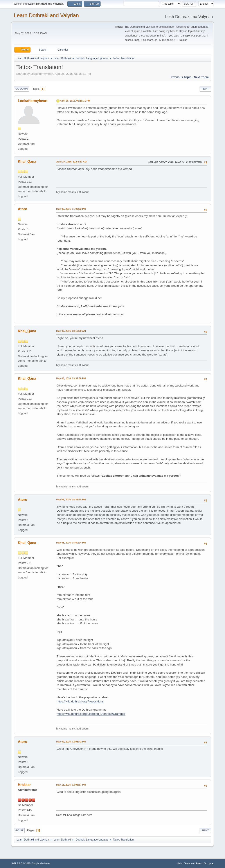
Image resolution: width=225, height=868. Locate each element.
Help (179, 863)
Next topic (201, 77)
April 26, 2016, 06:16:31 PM (75, 101)
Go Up (19, 830)
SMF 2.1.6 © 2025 (21, 863)
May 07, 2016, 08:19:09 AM (71, 331)
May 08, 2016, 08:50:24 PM (71, 543)
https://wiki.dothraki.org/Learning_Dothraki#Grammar (91, 714)
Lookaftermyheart (33, 101)
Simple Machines (41, 863)
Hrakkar (24, 785)
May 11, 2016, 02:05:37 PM (71, 785)
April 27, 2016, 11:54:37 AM (71, 162)
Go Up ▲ (209, 863)
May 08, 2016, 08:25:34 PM (71, 500)
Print (205, 89)
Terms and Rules (193, 863)
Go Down (22, 89)
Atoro (22, 209)
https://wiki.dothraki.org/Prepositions (80, 701)
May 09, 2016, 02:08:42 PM (71, 742)
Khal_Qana (27, 161)
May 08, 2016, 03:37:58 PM (71, 378)
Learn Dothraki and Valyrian (46, 15)
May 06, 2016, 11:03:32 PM (71, 209)
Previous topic (181, 77)
